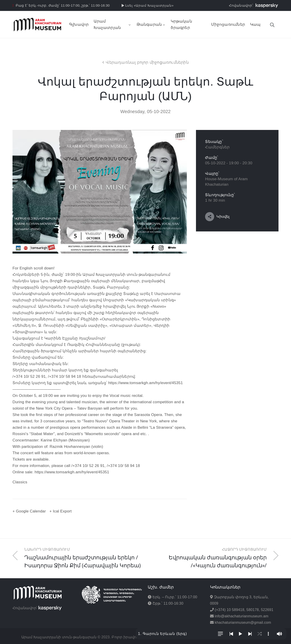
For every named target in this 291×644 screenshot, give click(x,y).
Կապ (255, 24)
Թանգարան (151, 24)
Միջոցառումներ (228, 24)
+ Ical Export (61, 511)
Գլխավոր (79, 24)
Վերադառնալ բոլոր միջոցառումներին (147, 62)
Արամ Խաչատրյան (113, 24)
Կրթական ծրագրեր (181, 24)
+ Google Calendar (29, 511)
